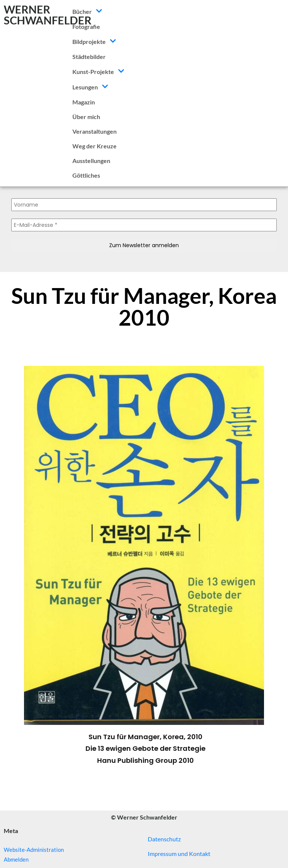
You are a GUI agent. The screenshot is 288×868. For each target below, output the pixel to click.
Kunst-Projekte (98, 72)
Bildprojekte (94, 42)
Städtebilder (89, 57)
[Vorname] (144, 205)
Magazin (84, 102)
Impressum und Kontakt (179, 854)
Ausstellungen (91, 161)
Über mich (86, 117)
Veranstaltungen (94, 131)
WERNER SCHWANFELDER (48, 15)
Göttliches (86, 175)
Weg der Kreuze (94, 146)
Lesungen (90, 87)
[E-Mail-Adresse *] (144, 225)
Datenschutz (164, 839)
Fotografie (86, 26)
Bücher (87, 11)
